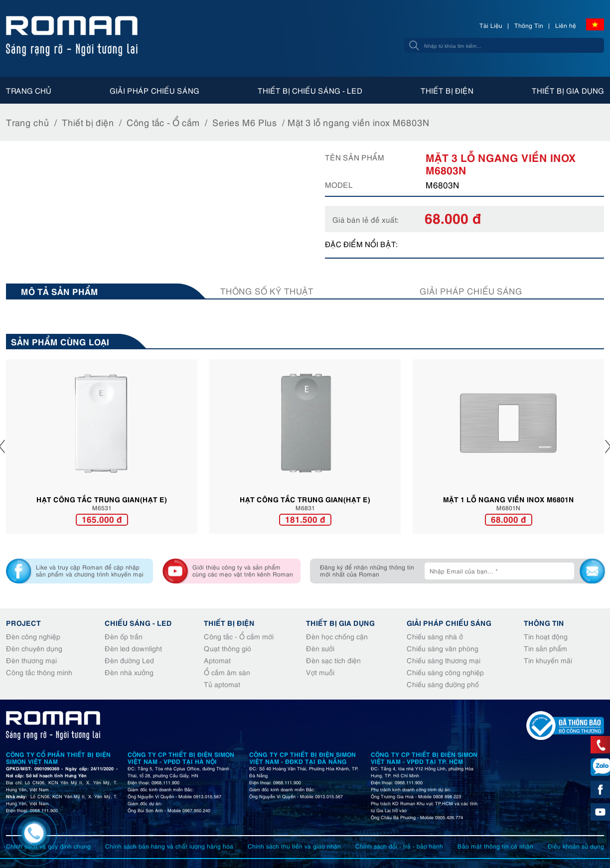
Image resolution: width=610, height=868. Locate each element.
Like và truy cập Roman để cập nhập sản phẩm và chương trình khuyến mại (90, 570)
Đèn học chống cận (337, 636)
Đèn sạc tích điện (333, 660)
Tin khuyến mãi (548, 660)
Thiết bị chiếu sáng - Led (310, 90)
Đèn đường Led (129, 660)
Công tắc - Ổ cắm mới (239, 636)
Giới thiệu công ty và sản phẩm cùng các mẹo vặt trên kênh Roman (243, 570)
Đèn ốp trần (124, 636)
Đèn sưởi (320, 648)
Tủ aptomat (222, 684)
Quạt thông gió (228, 648)
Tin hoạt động (546, 636)
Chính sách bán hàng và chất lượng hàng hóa (169, 846)
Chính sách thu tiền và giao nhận (294, 846)
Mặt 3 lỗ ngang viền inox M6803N (359, 122)
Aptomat (217, 660)
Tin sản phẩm (545, 648)
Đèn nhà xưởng (129, 672)
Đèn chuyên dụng (34, 648)
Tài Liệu (491, 25)
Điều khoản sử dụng (576, 846)
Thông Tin (529, 25)
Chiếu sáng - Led (138, 622)
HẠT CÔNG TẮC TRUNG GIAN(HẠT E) (102, 499)
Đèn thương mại (31, 660)
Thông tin (544, 622)
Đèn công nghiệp (33, 636)
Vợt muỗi (320, 672)
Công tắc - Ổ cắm (163, 122)
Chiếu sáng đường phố (443, 684)
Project (23, 622)
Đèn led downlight (133, 648)
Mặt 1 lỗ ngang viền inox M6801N (509, 499)
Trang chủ (29, 90)
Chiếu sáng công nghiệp (445, 672)
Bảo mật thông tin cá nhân (495, 846)
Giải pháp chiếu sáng (154, 90)
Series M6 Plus (245, 122)
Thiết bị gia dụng (568, 90)
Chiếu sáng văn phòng (443, 648)
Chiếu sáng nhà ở (435, 636)
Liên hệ (566, 25)
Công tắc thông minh (39, 672)
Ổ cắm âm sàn (227, 672)
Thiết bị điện (447, 90)
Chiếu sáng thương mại (444, 660)
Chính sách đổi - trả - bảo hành (399, 846)
